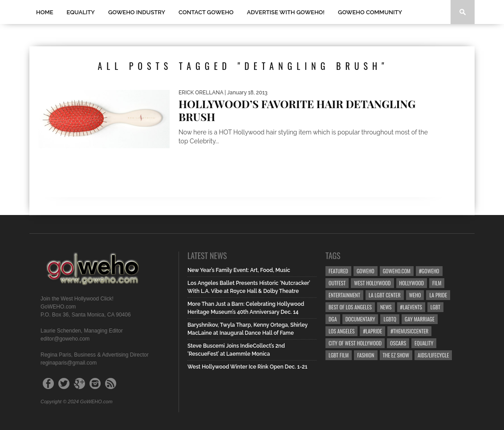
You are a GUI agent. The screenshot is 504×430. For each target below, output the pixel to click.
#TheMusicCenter (409, 331)
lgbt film (339, 355)
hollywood (412, 283)
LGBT (435, 307)
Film (437, 283)
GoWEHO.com (397, 271)
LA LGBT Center (385, 295)
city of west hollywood (355, 343)
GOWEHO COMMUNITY (370, 12)
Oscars (398, 343)
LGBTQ (390, 319)
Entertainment (344, 295)
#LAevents (411, 307)
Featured (338, 271)
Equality (81, 12)
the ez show (396, 355)
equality (424, 343)
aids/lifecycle (433, 355)
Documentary (360, 319)
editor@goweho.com (65, 339)
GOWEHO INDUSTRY (137, 12)
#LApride (372, 331)
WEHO (415, 295)
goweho (366, 271)
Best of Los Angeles (350, 307)
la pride (438, 295)
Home (45, 12)
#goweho (429, 271)
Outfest (337, 283)
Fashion (366, 355)
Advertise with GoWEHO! (286, 12)
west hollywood (372, 283)
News (386, 307)
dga (333, 319)
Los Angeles (341, 331)
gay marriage (420, 319)
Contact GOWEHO (206, 12)
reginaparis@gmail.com (69, 363)
